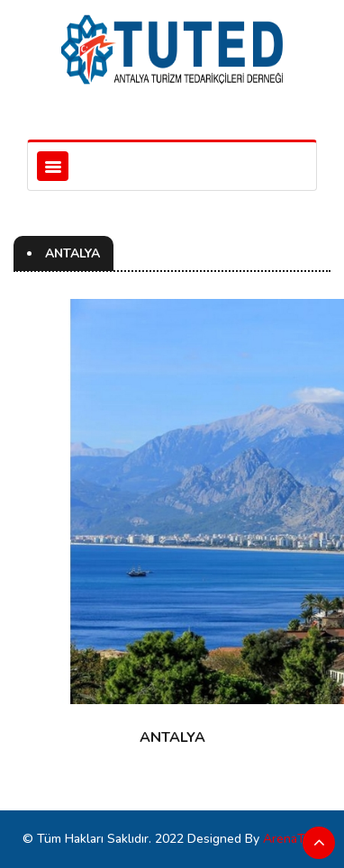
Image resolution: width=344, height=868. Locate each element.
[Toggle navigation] (53, 166)
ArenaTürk (293, 839)
